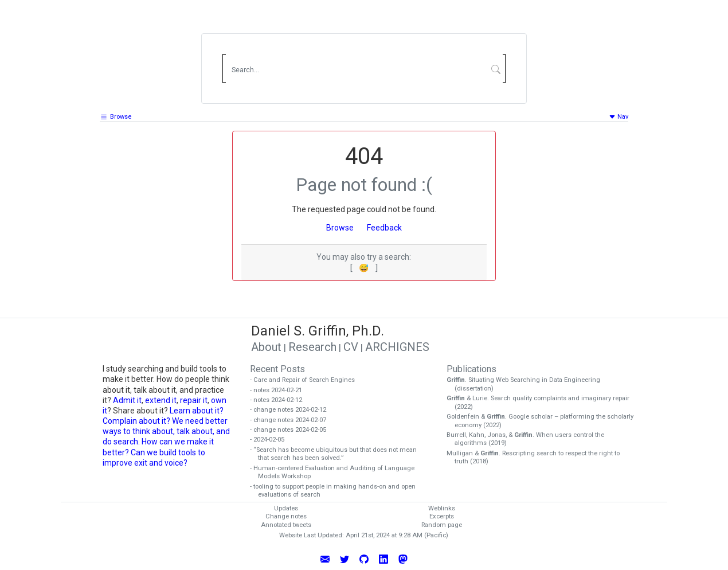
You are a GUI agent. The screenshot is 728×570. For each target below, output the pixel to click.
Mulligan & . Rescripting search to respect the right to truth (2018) (537, 458)
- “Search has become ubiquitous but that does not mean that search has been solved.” (337, 454)
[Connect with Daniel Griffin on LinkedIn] (383, 559)
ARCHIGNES (397, 347)
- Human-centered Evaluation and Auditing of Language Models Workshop (336, 473)
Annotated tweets (286, 525)
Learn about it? (197, 411)
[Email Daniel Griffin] (325, 559)
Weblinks (442, 508)
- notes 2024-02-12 (280, 400)
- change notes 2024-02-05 (292, 430)
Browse (121, 117)
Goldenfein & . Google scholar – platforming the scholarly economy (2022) (544, 421)
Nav (619, 117)
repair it (194, 400)
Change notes (286, 516)
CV (351, 347)
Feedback (384, 228)
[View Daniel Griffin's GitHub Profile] (364, 559)
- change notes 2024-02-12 (292, 410)
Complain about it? (136, 421)
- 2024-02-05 (271, 440)
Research (312, 347)
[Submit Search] (496, 69)
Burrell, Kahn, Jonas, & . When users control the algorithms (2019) (529, 439)
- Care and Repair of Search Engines (306, 380)
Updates (286, 508)
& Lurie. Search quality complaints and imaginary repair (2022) (542, 403)
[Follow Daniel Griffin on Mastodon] (403, 559)
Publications (471, 369)
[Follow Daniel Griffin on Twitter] (345, 559)
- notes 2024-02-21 (280, 390)
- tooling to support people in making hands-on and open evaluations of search (337, 491)
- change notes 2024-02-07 (292, 420)
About (266, 347)
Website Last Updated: (312, 535)
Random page (442, 525)
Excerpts (442, 516)
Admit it (127, 400)
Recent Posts (277, 369)
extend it (161, 400)
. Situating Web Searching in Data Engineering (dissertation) (527, 384)
